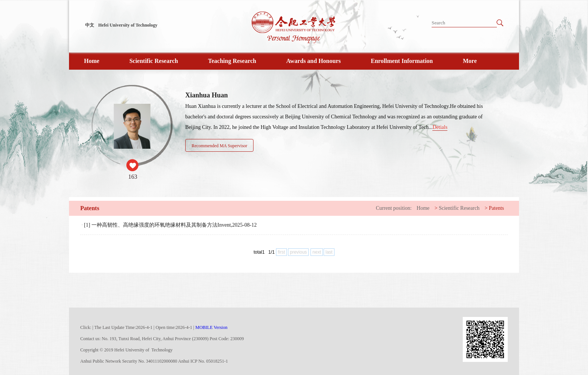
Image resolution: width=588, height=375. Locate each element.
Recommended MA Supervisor (220, 146)
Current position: (394, 208)
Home (92, 61)
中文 (90, 25)
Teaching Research (232, 61)
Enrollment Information (402, 61)
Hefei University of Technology (128, 25)
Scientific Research (154, 61)
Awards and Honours (313, 61)
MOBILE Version (211, 327)
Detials (440, 127)
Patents (496, 208)
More (470, 61)
